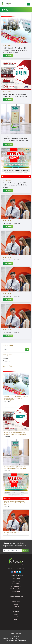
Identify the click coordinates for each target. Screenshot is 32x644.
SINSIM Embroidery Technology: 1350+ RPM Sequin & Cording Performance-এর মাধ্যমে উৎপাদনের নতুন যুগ (15, 50)
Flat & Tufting (16, 584)
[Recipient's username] (12, 551)
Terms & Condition (16, 599)
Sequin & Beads (16, 579)
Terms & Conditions (16, 633)
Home (16, 614)
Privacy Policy (16, 602)
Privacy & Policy (16, 636)
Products (16, 617)
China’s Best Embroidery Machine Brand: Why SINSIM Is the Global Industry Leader (15, 140)
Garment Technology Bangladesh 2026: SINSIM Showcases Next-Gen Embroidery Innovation (15, 185)
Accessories (7, 361)
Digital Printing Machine (16, 589)
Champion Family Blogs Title (11, 223)
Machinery (6, 359)
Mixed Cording (16, 581)
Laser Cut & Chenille (16, 586)
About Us (16, 604)
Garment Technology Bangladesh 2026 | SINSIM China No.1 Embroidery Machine (15, 95)
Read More (8, 56)
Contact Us (16, 607)
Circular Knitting (16, 591)
